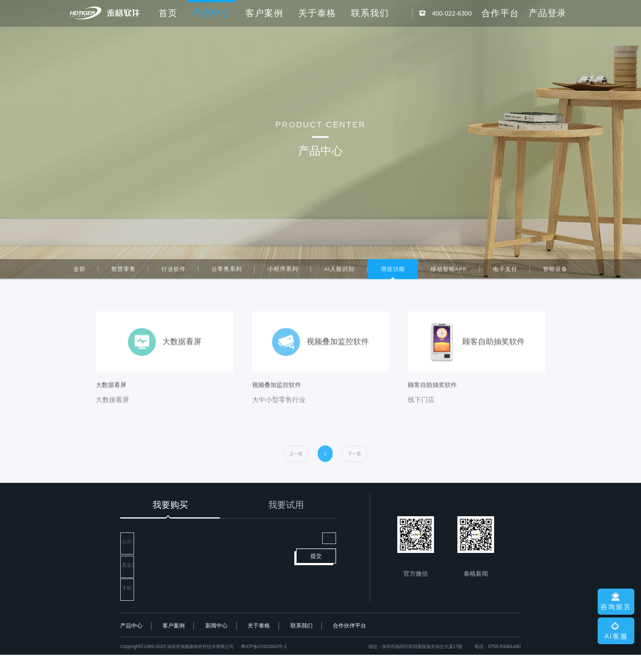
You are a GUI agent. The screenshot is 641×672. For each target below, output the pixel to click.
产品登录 (548, 13)
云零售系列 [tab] (227, 272)
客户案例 (264, 13)
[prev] (296, 470)
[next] (354, 470)
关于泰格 (317, 13)
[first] (325, 470)
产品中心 (131, 643)
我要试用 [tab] (286, 505)
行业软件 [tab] (174, 272)
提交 (316, 586)
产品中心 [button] (211, 13)
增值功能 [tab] (393, 272)
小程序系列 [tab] (283, 272)
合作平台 (500, 13)
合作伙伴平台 (349, 643)
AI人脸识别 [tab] (339, 272)
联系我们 (370, 13)
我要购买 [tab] (170, 505)
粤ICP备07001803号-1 (264, 664)
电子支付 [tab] (505, 272)
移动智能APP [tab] (449, 272)
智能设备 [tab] (555, 272)
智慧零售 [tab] (124, 272)
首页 (168, 13)
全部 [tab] (80, 272)
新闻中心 (216, 643)
